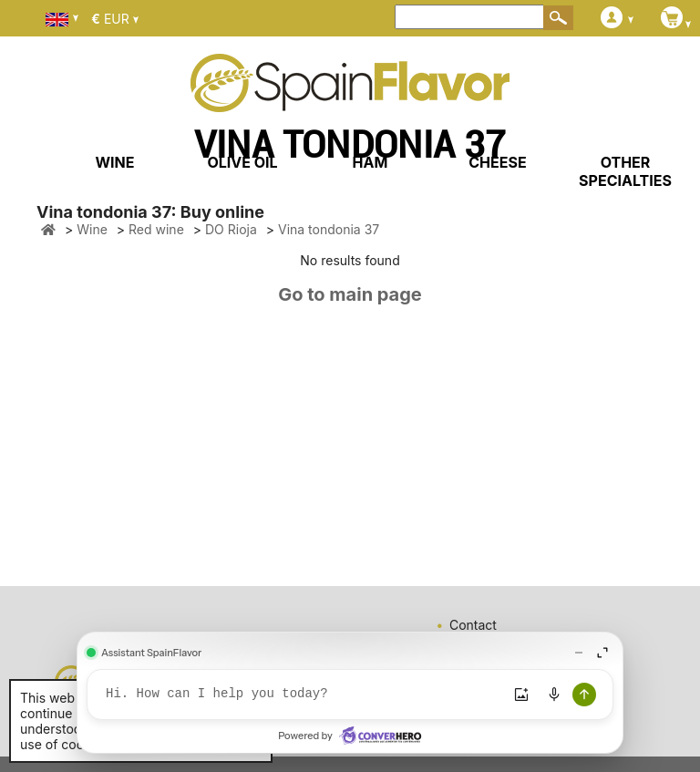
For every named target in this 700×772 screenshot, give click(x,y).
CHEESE (497, 162)
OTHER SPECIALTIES (625, 171)
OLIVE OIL (242, 162)
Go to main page (350, 294)
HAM (371, 162)
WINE (114, 162)
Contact (473, 625)
